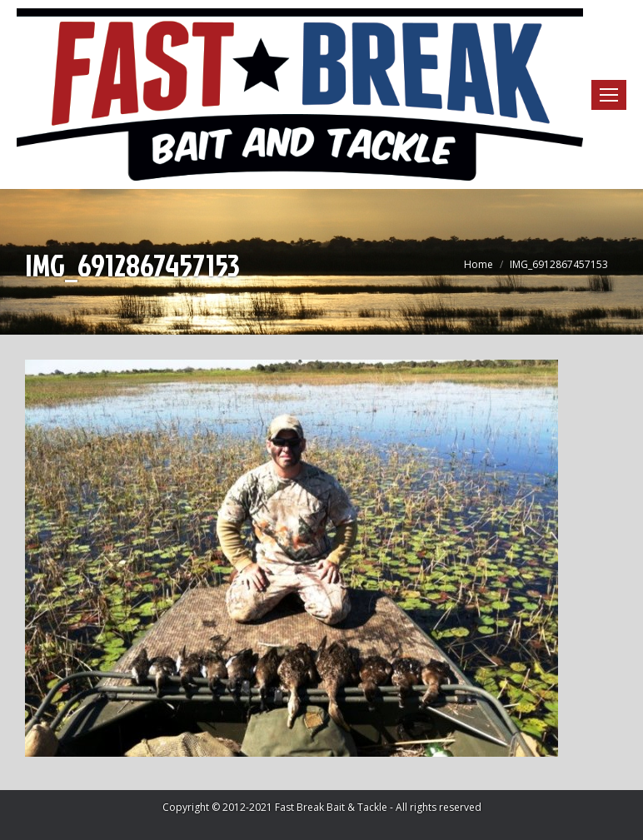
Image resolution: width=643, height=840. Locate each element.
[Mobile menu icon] (609, 95)
